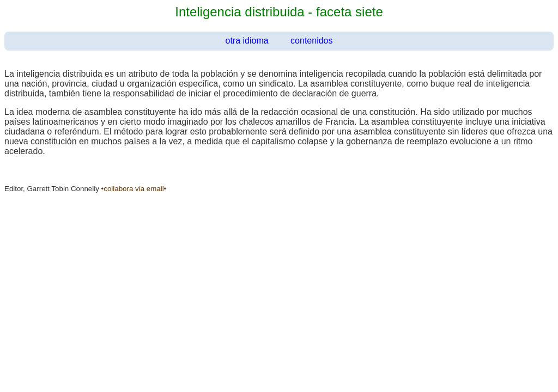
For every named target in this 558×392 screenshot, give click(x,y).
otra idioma (247, 41)
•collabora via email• (134, 189)
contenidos (311, 41)
